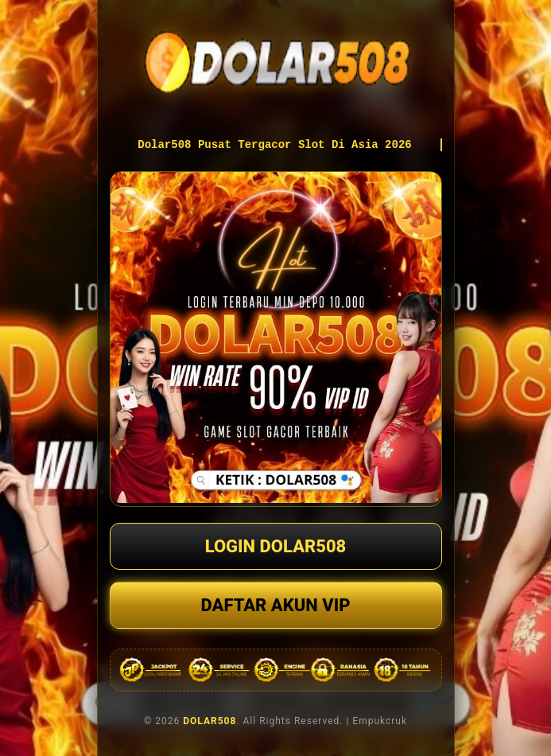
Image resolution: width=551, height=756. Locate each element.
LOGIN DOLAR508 (276, 546)
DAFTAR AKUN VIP (275, 605)
